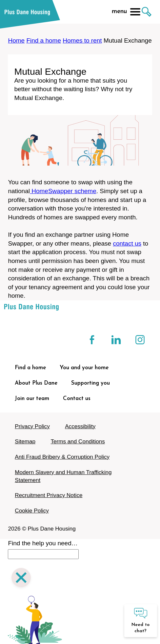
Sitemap (25, 442)
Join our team (32, 399)
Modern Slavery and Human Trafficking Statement (63, 476)
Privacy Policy (32, 426)
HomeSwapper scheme (63, 191)
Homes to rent (82, 40)
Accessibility (80, 426)
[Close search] (21, 579)
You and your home (84, 368)
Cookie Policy (32, 511)
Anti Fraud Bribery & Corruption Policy (62, 457)
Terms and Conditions (78, 442)
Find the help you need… (43, 543)
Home (16, 40)
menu (126, 12)
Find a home (44, 40)
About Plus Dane (36, 383)
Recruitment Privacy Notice (49, 495)
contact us (127, 243)
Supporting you (90, 383)
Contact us (77, 399)
